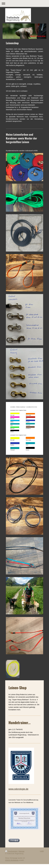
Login (42, 851)
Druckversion (11, 851)
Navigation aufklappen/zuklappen (24, 3)
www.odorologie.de (18, 789)
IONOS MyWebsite (12, 860)
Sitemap (21, 851)
